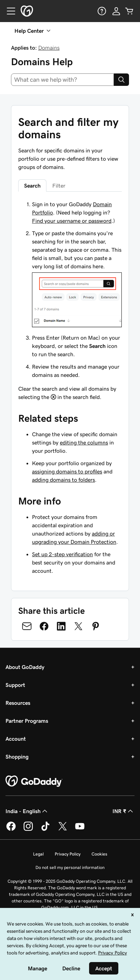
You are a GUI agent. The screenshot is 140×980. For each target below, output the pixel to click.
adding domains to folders (63, 480)
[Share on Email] (27, 626)
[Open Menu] (8, 11)
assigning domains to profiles (67, 471)
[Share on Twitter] (78, 626)
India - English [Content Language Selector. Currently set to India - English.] (27, 811)
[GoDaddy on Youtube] (80, 830)
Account (16, 739)
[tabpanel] (70, 301)
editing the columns (84, 442)
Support (15, 685)
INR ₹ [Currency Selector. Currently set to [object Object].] (123, 811)
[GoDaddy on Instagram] (28, 830)
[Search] (121, 80)
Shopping (17, 757)
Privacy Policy (68, 854)
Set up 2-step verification (62, 554)
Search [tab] (32, 186)
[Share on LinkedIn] (61, 626)
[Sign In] (116, 11)
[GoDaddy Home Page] (34, 781)
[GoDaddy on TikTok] (45, 830)
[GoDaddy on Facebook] (11, 830)
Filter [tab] (59, 186)
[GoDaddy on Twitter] (63, 830)
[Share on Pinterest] (96, 626)
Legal (38, 854)
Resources (18, 703)
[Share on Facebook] (44, 626)
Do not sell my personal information (70, 867)
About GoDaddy (25, 667)
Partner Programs (27, 721)
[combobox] (62, 80)
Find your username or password (72, 221)
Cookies (99, 854)
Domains (49, 48)
